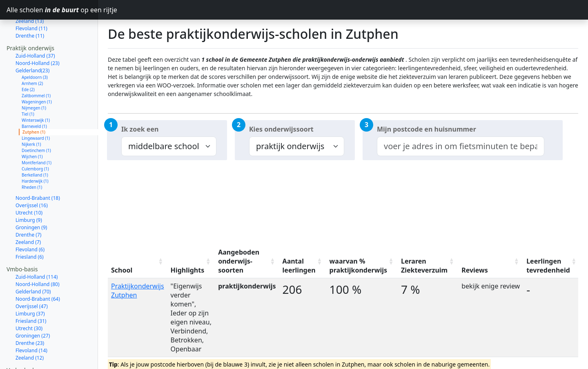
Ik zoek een (140, 129)
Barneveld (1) (34, 97)
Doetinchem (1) (36, 121)
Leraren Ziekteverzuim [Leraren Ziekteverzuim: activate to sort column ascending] (424, 266)
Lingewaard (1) (36, 109)
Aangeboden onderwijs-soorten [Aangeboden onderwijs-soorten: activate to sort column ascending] (239, 261)
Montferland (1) (37, 134)
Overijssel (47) (32, 277)
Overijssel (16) (32, 176)
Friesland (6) (30, 228)
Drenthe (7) (28, 206)
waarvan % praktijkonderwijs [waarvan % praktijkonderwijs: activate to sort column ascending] (358, 266)
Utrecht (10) (29, 184)
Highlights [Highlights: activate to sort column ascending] (188, 270)
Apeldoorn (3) (35, 48)
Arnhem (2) (32, 54)
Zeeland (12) (30, 329)
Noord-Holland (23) (38, 34)
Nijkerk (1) (31, 115)
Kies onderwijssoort (281, 129)
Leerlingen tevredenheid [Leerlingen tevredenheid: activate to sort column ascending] (548, 266)
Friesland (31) (31, 292)
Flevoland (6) (30, 220)
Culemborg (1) (35, 140)
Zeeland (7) (28, 213)
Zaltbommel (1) (36, 67)
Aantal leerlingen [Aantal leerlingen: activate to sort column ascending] (299, 266)
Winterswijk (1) (36, 91)
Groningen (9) (31, 198)
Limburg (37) (30, 285)
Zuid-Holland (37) (35, 27)
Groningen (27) (33, 307)
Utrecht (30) (29, 299)
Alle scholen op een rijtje (52, 10)
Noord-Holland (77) (38, 356)
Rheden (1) (32, 158)
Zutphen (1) (34, 103)
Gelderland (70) (33, 263)
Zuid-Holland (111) (37, 349)
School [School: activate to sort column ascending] (122, 270)
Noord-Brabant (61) (38, 363)
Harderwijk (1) (35, 152)
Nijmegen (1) (34, 79)
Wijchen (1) (32, 127)
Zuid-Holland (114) (37, 248)
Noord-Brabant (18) (38, 169)
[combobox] (461, 146)
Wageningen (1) (37, 73)
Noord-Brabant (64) (38, 270)
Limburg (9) (29, 191)
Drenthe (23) (30, 314)
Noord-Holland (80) (38, 255)
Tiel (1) (28, 85)
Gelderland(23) (32, 41)
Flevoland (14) (31, 321)
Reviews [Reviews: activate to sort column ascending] (475, 270)
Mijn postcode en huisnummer (427, 129)
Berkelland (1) (35, 146)
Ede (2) (28, 60)
